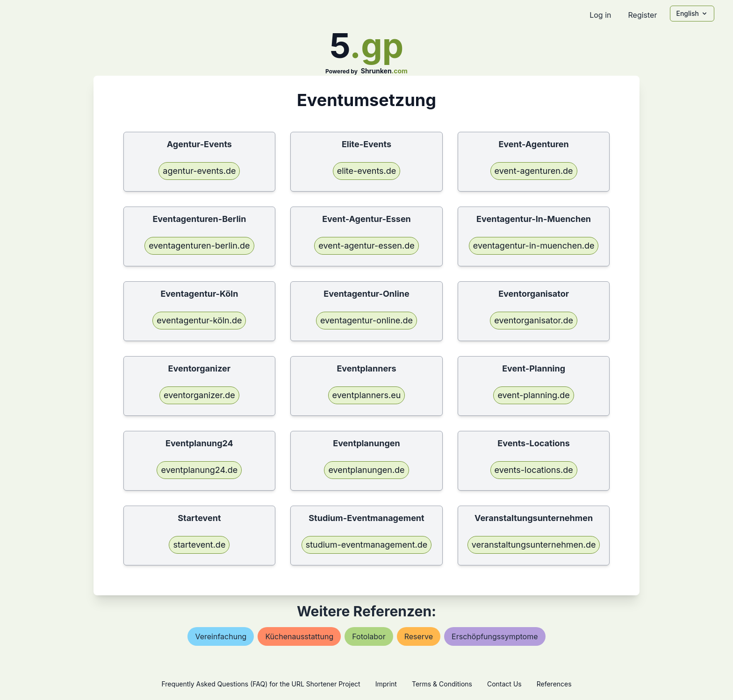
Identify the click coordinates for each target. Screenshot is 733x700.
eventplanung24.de (199, 470)
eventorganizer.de (199, 395)
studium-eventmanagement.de (367, 545)
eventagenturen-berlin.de (199, 246)
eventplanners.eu (367, 395)
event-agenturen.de (534, 171)
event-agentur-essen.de (366, 246)
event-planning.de (533, 395)
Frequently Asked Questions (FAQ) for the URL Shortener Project (261, 684)
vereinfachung (221, 636)
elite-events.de (367, 171)
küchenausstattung (299, 636)
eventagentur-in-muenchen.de (534, 246)
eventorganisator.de (534, 320)
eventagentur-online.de (366, 320)
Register (642, 15)
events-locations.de (534, 470)
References (554, 684)
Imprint (386, 684)
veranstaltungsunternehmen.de (534, 545)
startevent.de (199, 545)
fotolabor (369, 636)
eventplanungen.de (366, 470)
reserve (419, 636)
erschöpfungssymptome (495, 636)
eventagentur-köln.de (199, 320)
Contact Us (504, 684)
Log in (600, 15)
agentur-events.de (199, 171)
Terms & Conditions (442, 684)
